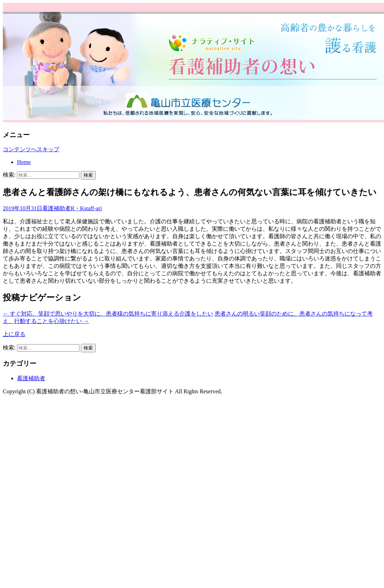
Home (24, 162)
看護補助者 (56, 208)
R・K (77, 208)
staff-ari (93, 208)
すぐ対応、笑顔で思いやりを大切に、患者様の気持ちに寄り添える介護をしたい (108, 314)
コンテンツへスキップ (31, 149)
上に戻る (14, 334)
